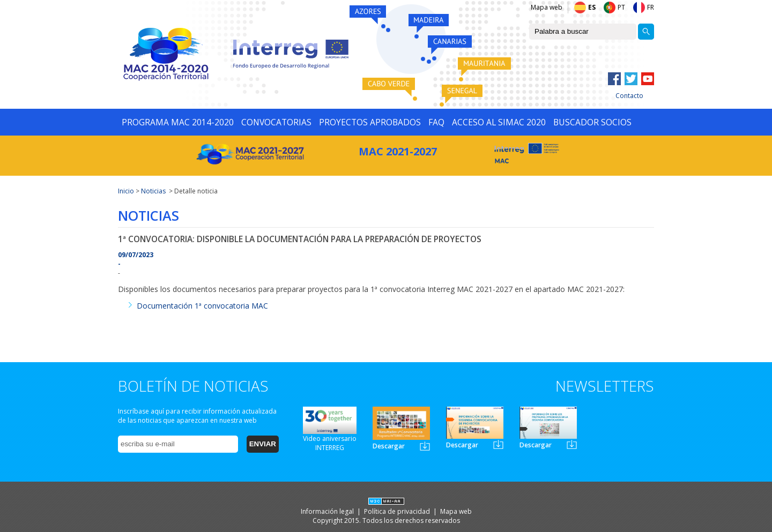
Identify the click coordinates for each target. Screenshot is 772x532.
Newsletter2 (498, 444)
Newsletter (425, 446)
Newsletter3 (572, 444)
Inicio (126, 191)
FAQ (436, 122)
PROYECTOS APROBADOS (370, 122)
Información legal (328, 511)
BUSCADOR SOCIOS (592, 122)
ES (592, 7)
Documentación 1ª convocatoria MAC (202, 306)
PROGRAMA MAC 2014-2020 (178, 122)
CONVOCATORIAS (276, 122)
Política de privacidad (398, 511)
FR (651, 7)
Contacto (629, 96)
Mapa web (547, 7)
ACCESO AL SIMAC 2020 (499, 122)
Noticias (153, 191)
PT (621, 7)
